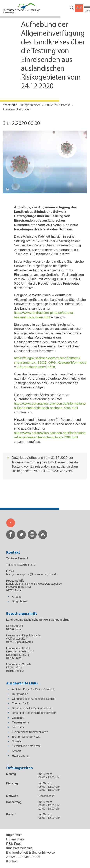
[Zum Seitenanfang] (11, 523)
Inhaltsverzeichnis (19, 848)
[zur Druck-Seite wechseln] (32, 535)
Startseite (10, 105)
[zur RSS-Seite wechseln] (43, 535)
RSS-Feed (14, 844)
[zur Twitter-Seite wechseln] (21, 535)
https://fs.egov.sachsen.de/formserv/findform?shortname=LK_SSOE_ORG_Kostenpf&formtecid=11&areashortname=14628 (50, 362)
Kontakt (12, 861)
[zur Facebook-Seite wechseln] (11, 535)
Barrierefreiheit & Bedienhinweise (31, 852)
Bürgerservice (31, 105)
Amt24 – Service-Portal (23, 857)
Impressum (14, 835)
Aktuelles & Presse (57, 105)
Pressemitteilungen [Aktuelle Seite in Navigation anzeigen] (17, 110)
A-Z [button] (79, 8)
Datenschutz (15, 839)
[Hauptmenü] (87, 8)
